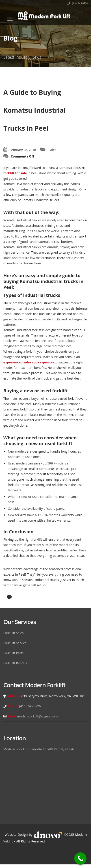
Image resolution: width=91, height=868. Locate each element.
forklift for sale (15, 173)
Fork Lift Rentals (15, 663)
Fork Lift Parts (13, 653)
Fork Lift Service (15, 643)
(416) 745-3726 (77, 3)
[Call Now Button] (80, 858)
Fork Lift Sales (13, 633)
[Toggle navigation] (10, 19)
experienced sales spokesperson (29, 362)
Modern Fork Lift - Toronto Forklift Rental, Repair (39, 749)
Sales (52, 150)
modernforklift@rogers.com (37, 716)
